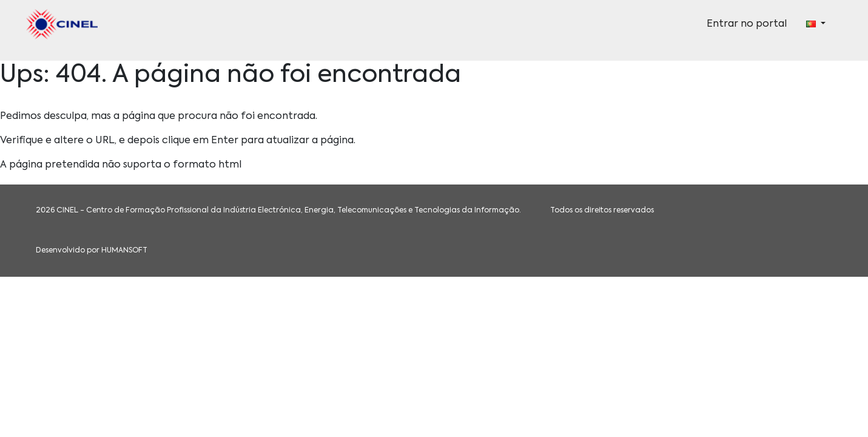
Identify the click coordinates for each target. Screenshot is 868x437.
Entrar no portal (747, 24)
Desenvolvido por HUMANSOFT (92, 251)
